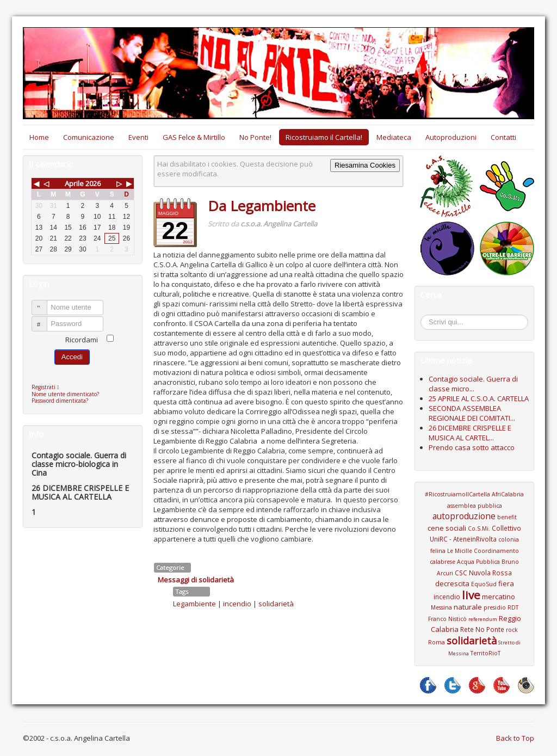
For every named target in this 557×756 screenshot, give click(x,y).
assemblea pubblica (475, 506)
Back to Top (515, 738)
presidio (495, 607)
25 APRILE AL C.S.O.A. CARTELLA (479, 398)
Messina (441, 607)
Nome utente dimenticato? (65, 394)
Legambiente (194, 604)
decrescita (452, 583)
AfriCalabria (508, 494)
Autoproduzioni (451, 137)
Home (39, 137)
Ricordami (82, 340)
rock (512, 630)
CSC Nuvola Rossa (483, 573)
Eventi (138, 137)
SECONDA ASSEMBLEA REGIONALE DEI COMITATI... (472, 413)
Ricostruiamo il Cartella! (324, 137)
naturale (468, 607)
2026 (93, 183)
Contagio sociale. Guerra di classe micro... (473, 384)
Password (44, 319)
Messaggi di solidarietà (196, 580)
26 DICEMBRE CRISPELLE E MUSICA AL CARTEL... (470, 433)
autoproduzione (464, 516)
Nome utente (44, 303)
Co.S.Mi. (479, 528)
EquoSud (484, 584)
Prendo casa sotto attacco (472, 447)
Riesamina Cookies (365, 165)
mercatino (499, 597)
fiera (506, 583)
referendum (483, 619)
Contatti (503, 137)
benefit (507, 517)
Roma (437, 642)
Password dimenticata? (60, 401)
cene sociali (447, 528)
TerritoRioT (485, 653)
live (471, 595)
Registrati (48, 387)
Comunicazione (89, 137)
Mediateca (394, 137)
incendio (237, 604)
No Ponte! (255, 137)
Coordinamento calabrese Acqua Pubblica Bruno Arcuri (474, 562)
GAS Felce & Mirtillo (194, 137)
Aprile (74, 183)
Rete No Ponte (482, 629)
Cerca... (426, 316)
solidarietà (276, 604)
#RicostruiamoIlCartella (457, 494)
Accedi (72, 357)
